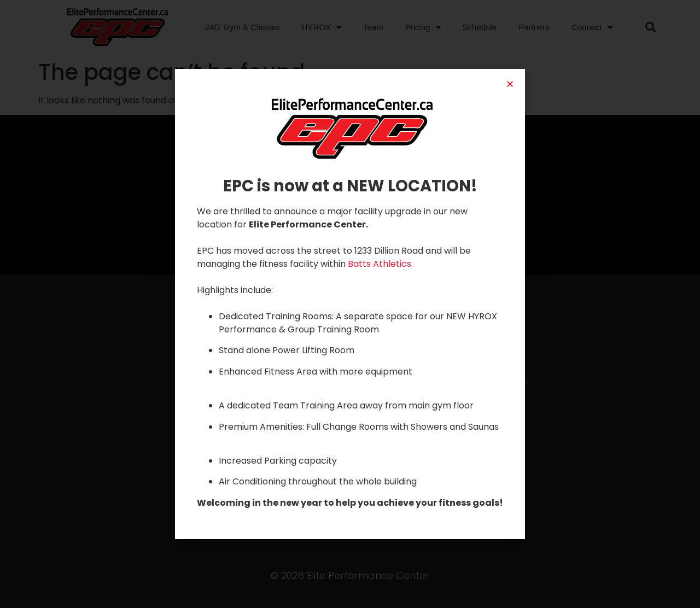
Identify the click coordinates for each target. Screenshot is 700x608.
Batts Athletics (380, 264)
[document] (350, 304)
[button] (510, 84)
